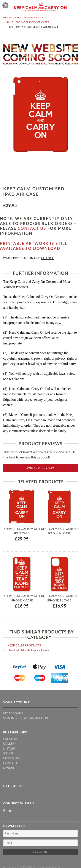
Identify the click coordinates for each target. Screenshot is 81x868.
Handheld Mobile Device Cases (27, 22)
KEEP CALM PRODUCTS (29, 17)
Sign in (9, 718)
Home (7, 17)
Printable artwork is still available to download (34, 246)
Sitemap (9, 768)
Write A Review (40, 468)
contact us (32, 228)
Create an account (34, 718)
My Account (13, 713)
